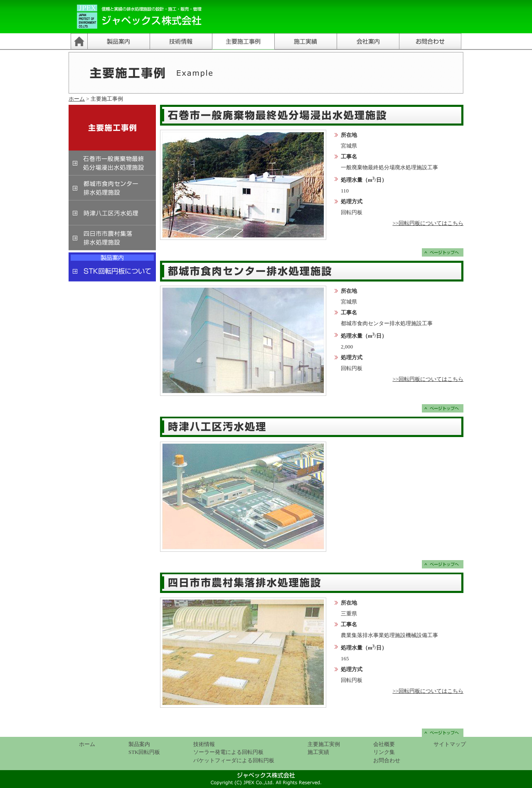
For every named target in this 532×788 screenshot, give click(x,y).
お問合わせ (387, 760)
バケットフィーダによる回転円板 (234, 760)
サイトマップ (450, 744)
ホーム (77, 99)
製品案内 (139, 744)
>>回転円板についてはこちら (428, 223)
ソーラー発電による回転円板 (228, 752)
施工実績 (318, 752)
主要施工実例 (324, 744)
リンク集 (384, 752)
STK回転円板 (144, 752)
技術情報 (204, 744)
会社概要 (384, 744)
